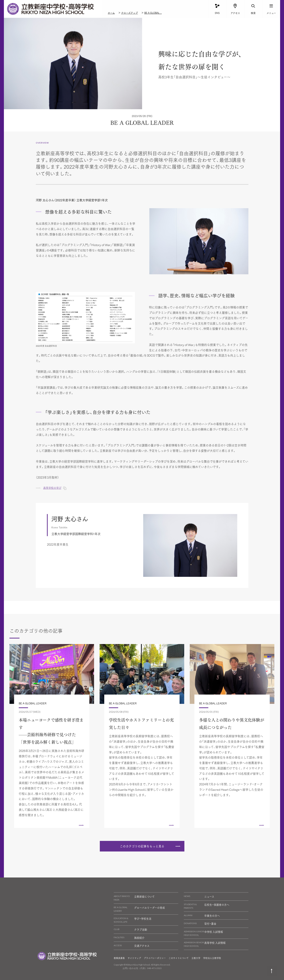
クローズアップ (129, 13)
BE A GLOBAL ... (153, 13)
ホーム (111, 13)
